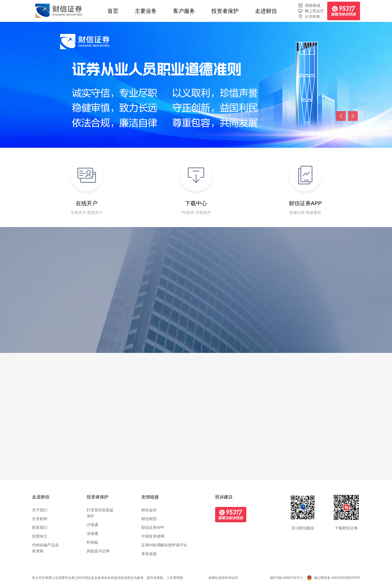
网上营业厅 (311, 11)
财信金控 (149, 510)
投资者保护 (225, 11)
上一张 (341, 116)
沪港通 (92, 525)
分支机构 (309, 16)
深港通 (92, 533)
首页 (113, 11)
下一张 (353, 116)
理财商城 (309, 5)
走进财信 (266, 11)
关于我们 (40, 510)
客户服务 (184, 11)
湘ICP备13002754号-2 (286, 578)
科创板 (92, 542)
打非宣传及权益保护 (100, 513)
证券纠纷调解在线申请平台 (164, 545)
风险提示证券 (98, 551)
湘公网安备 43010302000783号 (337, 578)
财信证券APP (153, 527)
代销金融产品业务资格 (45, 548)
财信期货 (149, 519)
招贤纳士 (40, 536)
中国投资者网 (153, 536)
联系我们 (40, 527)
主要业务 (146, 11)
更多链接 (149, 554)
